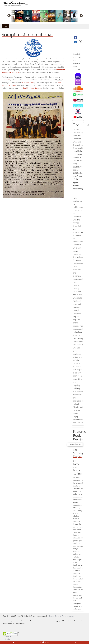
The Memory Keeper (78, 453)
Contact (8, 637)
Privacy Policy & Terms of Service (62, 616)
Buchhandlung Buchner (33, 88)
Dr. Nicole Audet (29, 83)
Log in (7, 639)
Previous (71, 273)
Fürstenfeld (7, 80)
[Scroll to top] (44, 643)
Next (85, 273)
